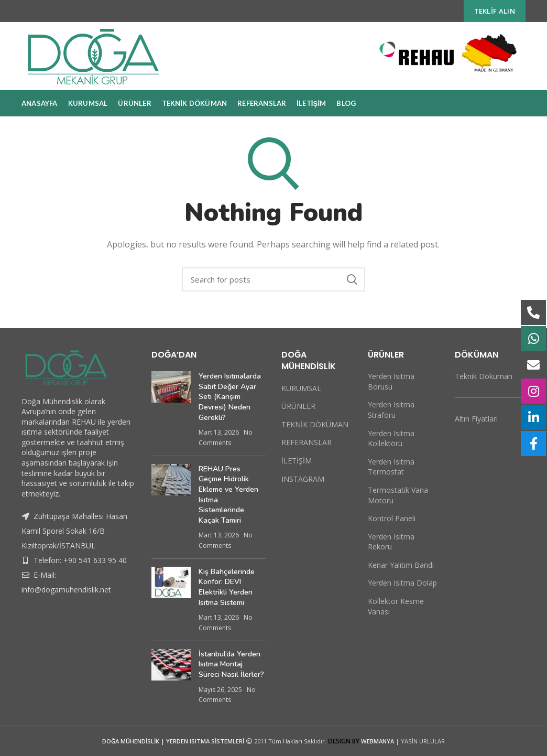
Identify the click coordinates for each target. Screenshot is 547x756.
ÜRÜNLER (298, 406)
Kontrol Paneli (392, 518)
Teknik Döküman (484, 376)
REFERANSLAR (307, 442)
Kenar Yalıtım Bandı (401, 565)
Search (352, 279)
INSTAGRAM (303, 479)
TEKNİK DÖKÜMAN (315, 424)
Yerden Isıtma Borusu (391, 381)
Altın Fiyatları (476, 419)
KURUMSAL (301, 388)
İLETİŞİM (297, 461)
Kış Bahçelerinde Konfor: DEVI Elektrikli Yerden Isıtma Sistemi (227, 587)
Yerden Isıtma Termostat (391, 467)
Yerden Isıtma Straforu (391, 410)
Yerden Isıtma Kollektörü (391, 439)
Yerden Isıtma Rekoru (391, 542)
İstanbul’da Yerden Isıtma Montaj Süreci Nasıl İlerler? (231, 664)
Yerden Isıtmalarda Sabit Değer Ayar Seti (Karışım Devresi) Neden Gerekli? (230, 397)
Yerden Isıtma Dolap (402, 583)
